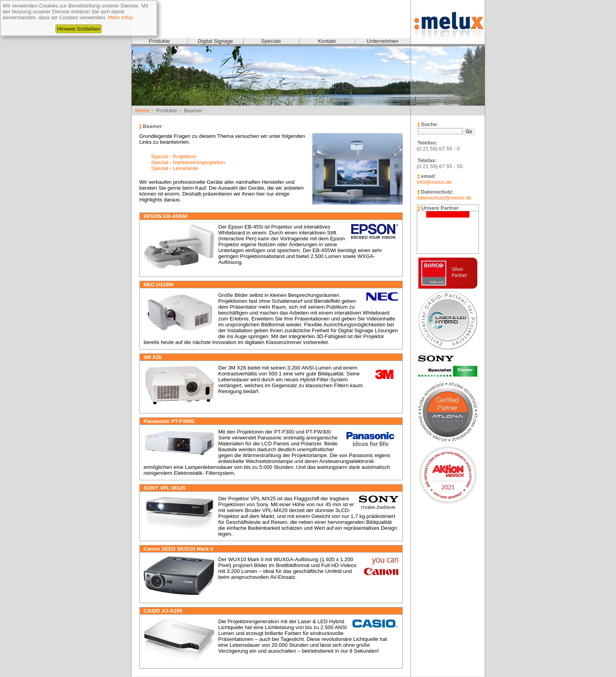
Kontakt (327, 41)
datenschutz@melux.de (444, 198)
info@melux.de (434, 182)
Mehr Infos (120, 17)
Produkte (159, 41)
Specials (271, 41)
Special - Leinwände (175, 168)
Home (143, 111)
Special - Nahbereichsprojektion (188, 162)
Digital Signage (215, 41)
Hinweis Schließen (79, 29)
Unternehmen (383, 41)
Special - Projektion (174, 156)
